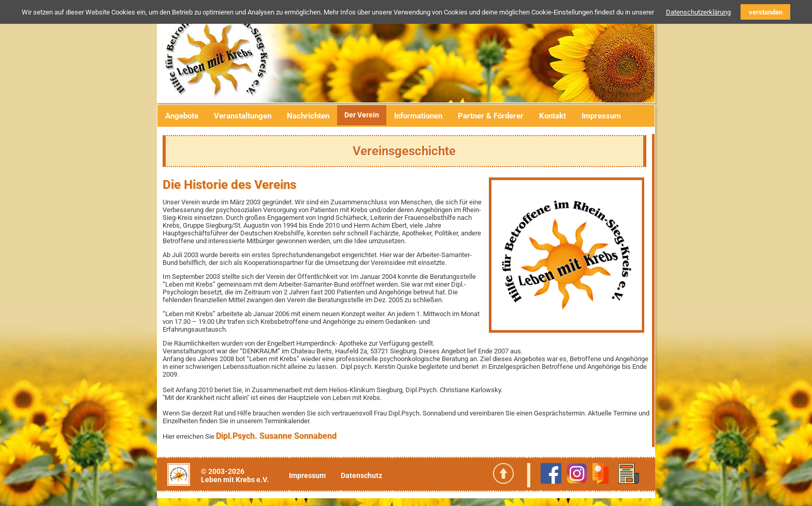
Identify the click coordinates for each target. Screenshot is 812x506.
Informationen (418, 116)
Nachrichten (308, 116)
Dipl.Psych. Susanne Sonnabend (276, 436)
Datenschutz (361, 475)
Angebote (182, 116)
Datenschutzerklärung (698, 12)
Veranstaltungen (243, 116)
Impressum (601, 116)
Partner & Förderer (491, 116)
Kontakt (553, 116)
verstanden (766, 12)
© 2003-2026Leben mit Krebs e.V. (235, 475)
